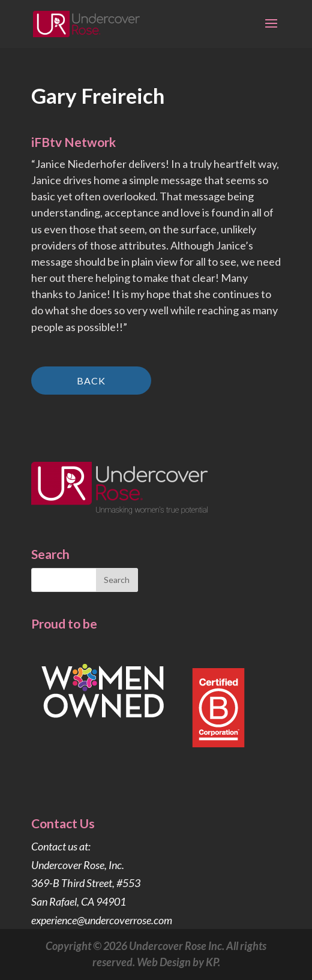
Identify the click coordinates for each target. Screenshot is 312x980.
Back (91, 381)
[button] (271, 31)
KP (212, 962)
